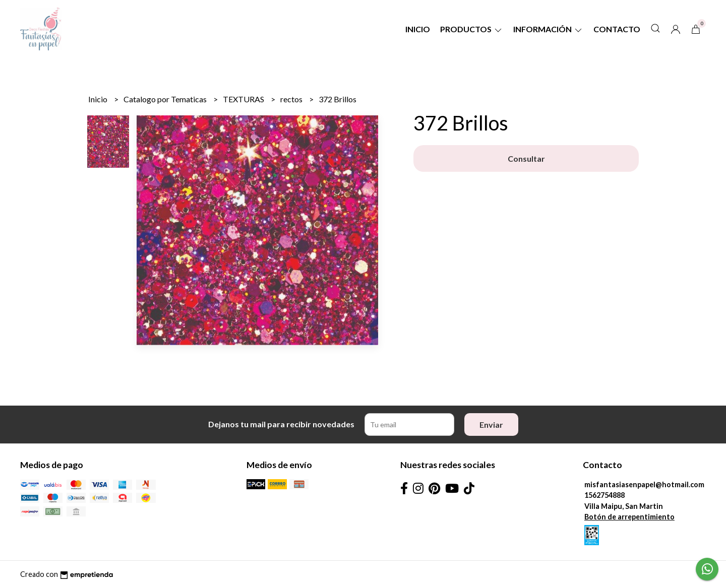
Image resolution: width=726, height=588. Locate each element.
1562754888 (604, 495)
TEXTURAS (244, 99)
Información (548, 29)
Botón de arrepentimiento (629, 517)
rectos (292, 99)
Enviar (491, 424)
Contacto (617, 29)
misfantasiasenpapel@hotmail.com (644, 484)
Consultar (526, 158)
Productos (472, 29)
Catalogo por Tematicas (166, 99)
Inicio (418, 29)
